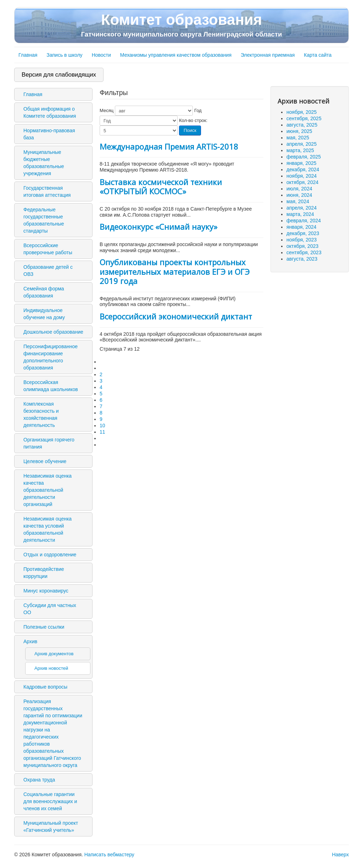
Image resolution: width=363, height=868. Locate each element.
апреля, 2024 (301, 208)
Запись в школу (64, 55)
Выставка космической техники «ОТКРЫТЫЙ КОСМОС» (161, 187)
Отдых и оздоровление (50, 555)
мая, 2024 (298, 201)
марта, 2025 (300, 150)
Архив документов (54, 654)
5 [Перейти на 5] (101, 394)
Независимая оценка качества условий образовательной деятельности (48, 529)
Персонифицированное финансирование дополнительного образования (51, 357)
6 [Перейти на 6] (101, 400)
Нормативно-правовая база (49, 134)
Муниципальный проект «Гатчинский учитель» (51, 827)
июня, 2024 (299, 195)
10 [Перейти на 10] (102, 425)
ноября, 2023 (301, 240)
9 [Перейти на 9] (101, 419)
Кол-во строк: (193, 120)
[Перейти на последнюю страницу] (103, 445)
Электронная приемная (268, 55)
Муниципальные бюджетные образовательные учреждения (44, 163)
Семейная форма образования (44, 292)
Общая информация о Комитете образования (50, 112)
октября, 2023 (302, 246)
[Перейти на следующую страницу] (103, 438)
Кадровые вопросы (45, 687)
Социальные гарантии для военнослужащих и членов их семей (50, 801)
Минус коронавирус (46, 591)
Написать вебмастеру (109, 855)
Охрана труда (39, 780)
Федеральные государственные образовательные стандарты (44, 220)
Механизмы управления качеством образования (176, 55)
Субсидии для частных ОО (50, 609)
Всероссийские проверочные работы (48, 249)
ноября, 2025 (301, 112)
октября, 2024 (302, 182)
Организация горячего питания (49, 443)
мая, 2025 (298, 138)
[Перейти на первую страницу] (103, 362)
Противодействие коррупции (44, 573)
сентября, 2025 (304, 118)
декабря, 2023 (303, 233)
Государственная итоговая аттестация (47, 191)
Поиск (190, 130)
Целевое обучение (45, 461)
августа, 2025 (302, 125)
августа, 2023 (302, 259)
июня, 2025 (299, 131)
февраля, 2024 (304, 221)
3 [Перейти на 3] (101, 381)
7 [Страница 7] (101, 406)
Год (198, 110)
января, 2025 (301, 163)
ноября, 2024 (301, 176)
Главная (28, 55)
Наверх (340, 855)
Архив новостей (51, 668)
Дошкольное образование (53, 332)
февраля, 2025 (304, 157)
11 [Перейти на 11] (102, 432)
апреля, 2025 (301, 144)
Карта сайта (318, 55)
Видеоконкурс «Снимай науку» (158, 227)
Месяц (107, 110)
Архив (30, 641)
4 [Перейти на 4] (101, 387)
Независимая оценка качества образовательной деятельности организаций (48, 490)
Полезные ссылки (44, 627)
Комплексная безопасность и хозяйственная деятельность (41, 414)
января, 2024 (301, 227)
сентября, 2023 (304, 252)
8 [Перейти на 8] (101, 413)
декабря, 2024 (303, 169)
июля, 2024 (299, 189)
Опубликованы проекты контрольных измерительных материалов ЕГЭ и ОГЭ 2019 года (175, 271)
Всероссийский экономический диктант (176, 316)
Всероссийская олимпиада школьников (51, 386)
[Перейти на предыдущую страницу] (103, 368)
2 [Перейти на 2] (101, 374)
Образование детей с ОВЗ (48, 271)
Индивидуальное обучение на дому (44, 314)
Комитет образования (181, 25)
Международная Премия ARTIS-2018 (169, 146)
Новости (101, 55)
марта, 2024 (300, 214)
